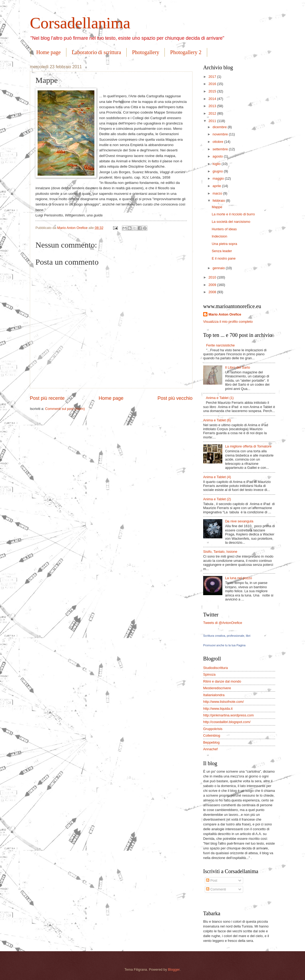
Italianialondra (214, 695)
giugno (218, 171)
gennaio (219, 268)
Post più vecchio (175, 398)
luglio (217, 164)
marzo (218, 193)
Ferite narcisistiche (220, 345)
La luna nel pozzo (238, 578)
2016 (213, 84)
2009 (213, 285)
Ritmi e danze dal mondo (222, 681)
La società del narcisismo (231, 222)
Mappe (217, 207)
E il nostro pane (224, 258)
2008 (213, 292)
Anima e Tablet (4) (217, 477)
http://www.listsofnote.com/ (223, 702)
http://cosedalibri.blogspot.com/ (227, 722)
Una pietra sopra (224, 244)
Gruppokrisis (213, 729)
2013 (213, 106)
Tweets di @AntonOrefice (223, 623)
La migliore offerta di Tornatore (248, 446)
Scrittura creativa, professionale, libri (227, 636)
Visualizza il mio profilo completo (228, 322)
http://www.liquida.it (218, 709)
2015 (213, 91)
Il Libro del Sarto (238, 367)
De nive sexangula (239, 521)
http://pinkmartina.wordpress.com (228, 715)
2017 (213, 77)
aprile (217, 186)
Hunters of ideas (224, 229)
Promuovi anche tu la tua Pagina (224, 645)
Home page (49, 52)
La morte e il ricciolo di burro (233, 214)
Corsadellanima (80, 23)
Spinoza (209, 674)
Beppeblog (211, 742)
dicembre (220, 127)
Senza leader (222, 251)
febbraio (219, 201)
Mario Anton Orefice (225, 314)
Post (212, 880)
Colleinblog (212, 735)
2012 (213, 113)
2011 (213, 121)
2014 (213, 99)
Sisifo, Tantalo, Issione (220, 552)
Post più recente (47, 398)
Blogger (174, 969)
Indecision (219, 236)
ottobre (218, 142)
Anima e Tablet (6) (217, 420)
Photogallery (146, 52)
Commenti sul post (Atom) (65, 409)
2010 (213, 277)
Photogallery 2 (186, 52)
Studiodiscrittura (215, 668)
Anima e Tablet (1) (220, 398)
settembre (221, 149)
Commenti (216, 889)
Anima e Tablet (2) (217, 499)
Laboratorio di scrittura (97, 52)
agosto (218, 156)
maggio (219, 178)
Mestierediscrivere (217, 688)
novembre (221, 134)
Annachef (210, 749)
